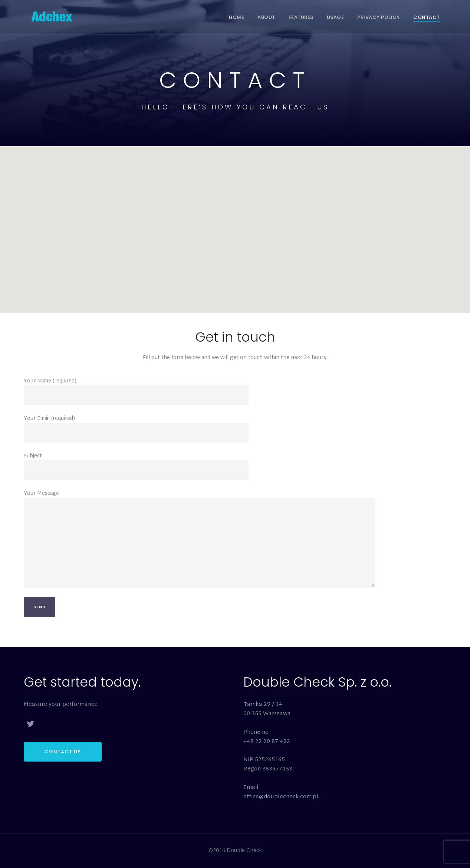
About (266, 17)
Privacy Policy (379, 17)
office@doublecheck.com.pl (281, 797)
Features (301, 17)
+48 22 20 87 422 (267, 742)
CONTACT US (63, 752)
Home (236, 17)
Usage (336, 17)
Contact (427, 17)
